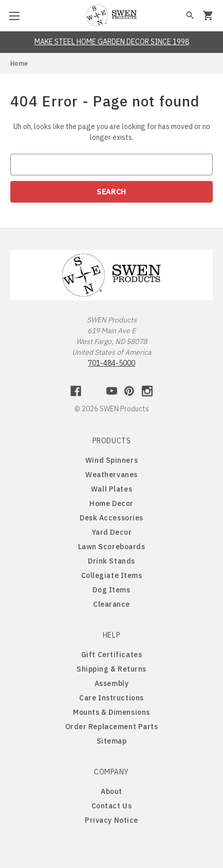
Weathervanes (112, 475)
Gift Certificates (112, 655)
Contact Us (112, 806)
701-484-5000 (112, 363)
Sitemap (112, 741)
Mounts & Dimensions (112, 712)
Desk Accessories (112, 518)
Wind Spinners (112, 460)
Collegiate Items (112, 575)
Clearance (112, 604)
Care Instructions (112, 698)
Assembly (112, 683)
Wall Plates (112, 489)
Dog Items (111, 590)
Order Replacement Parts (112, 727)
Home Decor (112, 503)
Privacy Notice (112, 820)
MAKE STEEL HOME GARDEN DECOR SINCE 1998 (112, 42)
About (112, 791)
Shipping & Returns (112, 669)
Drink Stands (112, 561)
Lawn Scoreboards (112, 547)
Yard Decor (112, 532)
